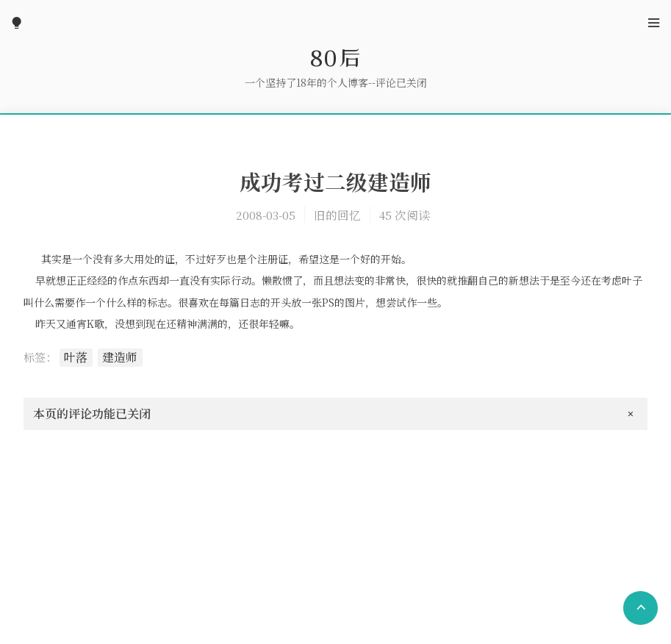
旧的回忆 (337, 215)
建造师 (120, 357)
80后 (336, 57)
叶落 (76, 357)
